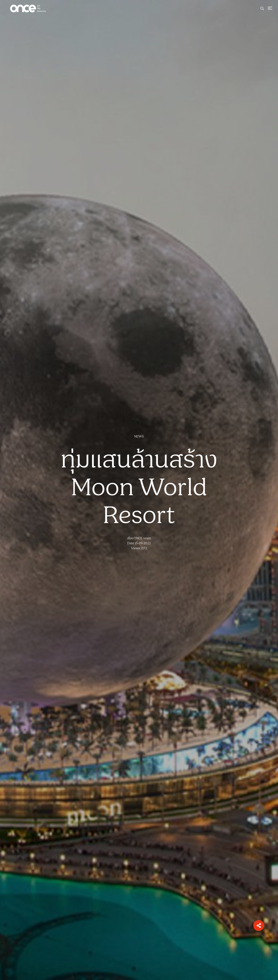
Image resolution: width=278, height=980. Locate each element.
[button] (259, 926)
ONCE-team (142, 538)
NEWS (139, 436)
